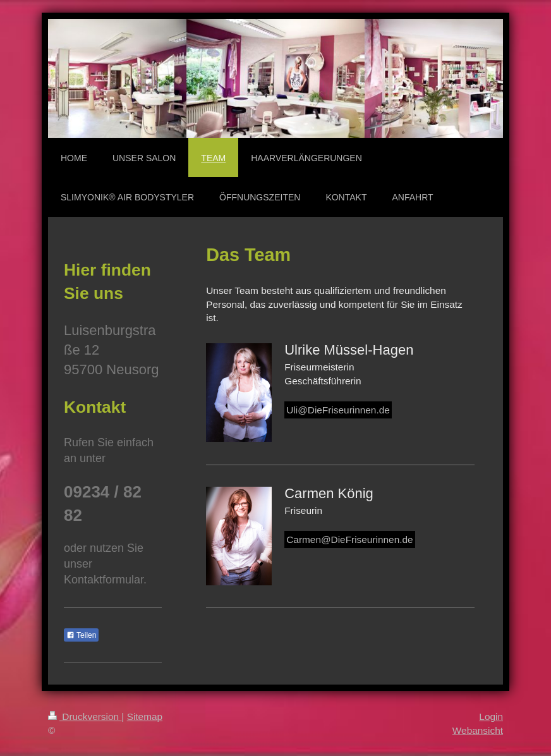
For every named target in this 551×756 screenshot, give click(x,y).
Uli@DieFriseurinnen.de (338, 410)
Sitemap (145, 716)
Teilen (81, 635)
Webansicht (478, 730)
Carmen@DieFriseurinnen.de (349, 540)
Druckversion (85, 716)
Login (491, 716)
